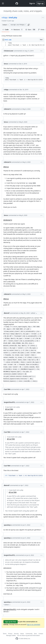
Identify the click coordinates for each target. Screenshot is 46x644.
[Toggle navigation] (3, 3)
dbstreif (7, 313)
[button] (29, 25)
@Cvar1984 (9, 409)
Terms (5, 634)
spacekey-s (8, 525)
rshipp (4, 17)
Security (16, 634)
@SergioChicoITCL (10, 609)
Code (6, 30)
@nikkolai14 (8, 220)
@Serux (6, 167)
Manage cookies (11, 635)
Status (22, 634)
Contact (41, 634)
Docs (36, 634)
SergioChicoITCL (10, 402)
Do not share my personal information (29, 635)
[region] (23, 44)
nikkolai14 (7, 109)
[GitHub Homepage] (17, 639)
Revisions (17, 30)
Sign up (40, 3)
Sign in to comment (33, 624)
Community (29, 634)
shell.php (13, 17)
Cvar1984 (7, 389)
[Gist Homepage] (17, 3)
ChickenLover (9, 51)
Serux (6, 64)
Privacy (10, 634)
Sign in (32, 3)
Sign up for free (11, 622)
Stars (31, 30)
